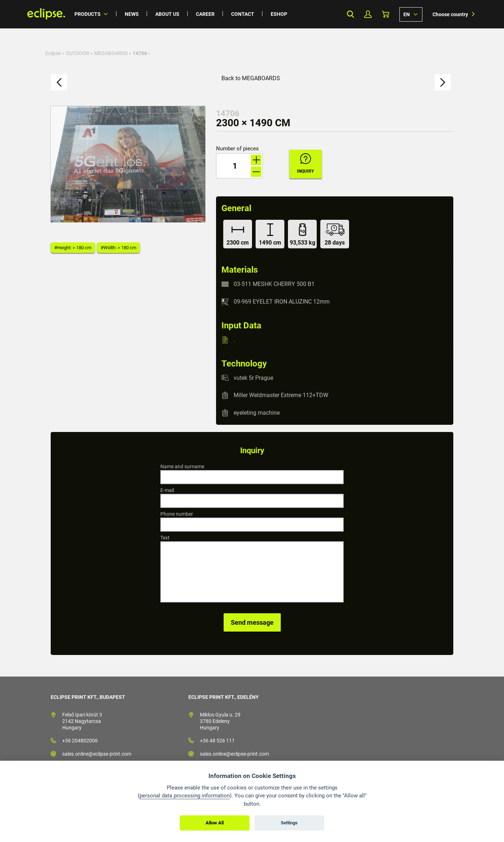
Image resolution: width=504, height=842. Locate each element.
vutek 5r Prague (253, 377)
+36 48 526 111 (217, 741)
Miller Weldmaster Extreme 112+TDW (281, 395)
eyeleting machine (257, 413)
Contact (243, 14)
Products (88, 14)
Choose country (450, 14)
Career (205, 14)
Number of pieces (237, 149)
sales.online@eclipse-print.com (97, 754)
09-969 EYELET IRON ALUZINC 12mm (282, 302)
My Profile (368, 14)
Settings (289, 823)
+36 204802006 (80, 741)
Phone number (177, 514)
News (132, 14)
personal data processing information (185, 796)
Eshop (279, 14)
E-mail (167, 490)
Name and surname (182, 466)
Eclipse (53, 53)
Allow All (215, 823)
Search (350, 14)
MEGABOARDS (111, 53)
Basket (386, 14)
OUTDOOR (77, 53)
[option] (128, 164)
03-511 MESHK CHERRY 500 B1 (274, 284)
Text (165, 538)
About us (167, 14)
